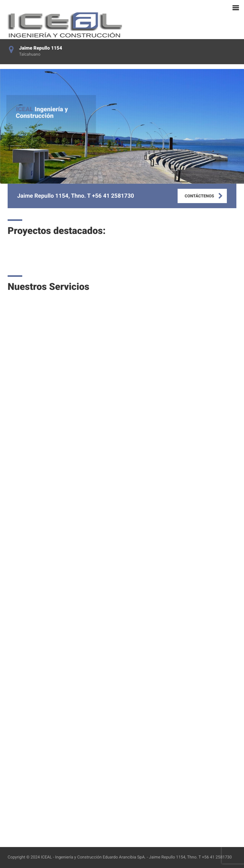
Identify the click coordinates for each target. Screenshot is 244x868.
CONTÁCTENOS (199, 196)
